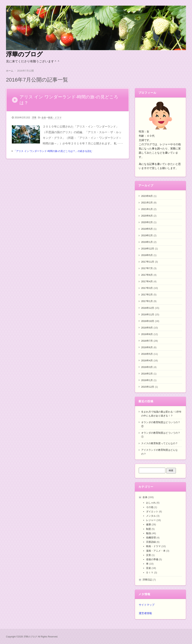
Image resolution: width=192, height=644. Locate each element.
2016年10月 (148, 321)
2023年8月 (147, 196)
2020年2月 (147, 222)
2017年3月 (147, 288)
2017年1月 (147, 301)
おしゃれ (151, 503)
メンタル (151, 516)
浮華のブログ (24, 54)
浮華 (34, 119)
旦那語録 (151, 542)
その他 (150, 507)
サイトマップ (147, 605)
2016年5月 (147, 354)
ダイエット (152, 512)
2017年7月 (147, 268)
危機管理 (151, 538)
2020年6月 (147, 216)
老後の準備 (152, 559)
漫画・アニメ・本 (156, 551)
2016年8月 (147, 334)
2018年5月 (147, 255)
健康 (148, 524)
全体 (44, 119)
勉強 (148, 533)
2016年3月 (147, 367)
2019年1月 (147, 242)
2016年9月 (147, 328)
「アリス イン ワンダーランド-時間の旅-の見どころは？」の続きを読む (53, 152)
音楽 (148, 568)
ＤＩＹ (150, 573)
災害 (148, 555)
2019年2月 (147, 235)
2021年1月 (147, 209)
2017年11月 (148, 262)
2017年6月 (147, 275)
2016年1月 (147, 380)
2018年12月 (148, 249)
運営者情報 (145, 613)
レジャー (151, 520)
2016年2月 (147, 374)
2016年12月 (148, 308)
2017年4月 (147, 281)
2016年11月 (148, 314)
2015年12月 (148, 387)
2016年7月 (147, 341)
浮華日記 (147, 580)
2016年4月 (147, 361)
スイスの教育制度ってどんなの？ (159, 443)
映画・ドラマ (55, 119)
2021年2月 (147, 203)
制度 (148, 529)
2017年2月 (147, 295)
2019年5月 (147, 229)
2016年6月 (147, 347)
